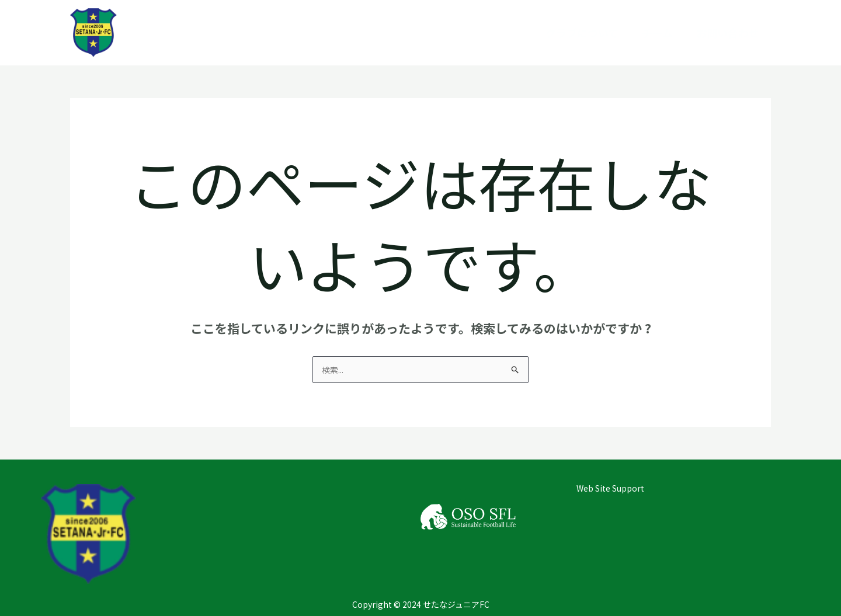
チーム (657, 33)
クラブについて (582, 33)
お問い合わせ (728, 33)
